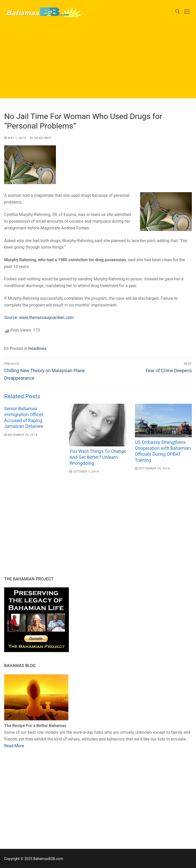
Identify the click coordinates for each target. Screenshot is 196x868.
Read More (14, 746)
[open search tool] (178, 12)
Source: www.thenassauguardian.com (39, 317)
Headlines (41, 138)
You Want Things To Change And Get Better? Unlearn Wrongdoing (98, 457)
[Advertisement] (98, 62)
